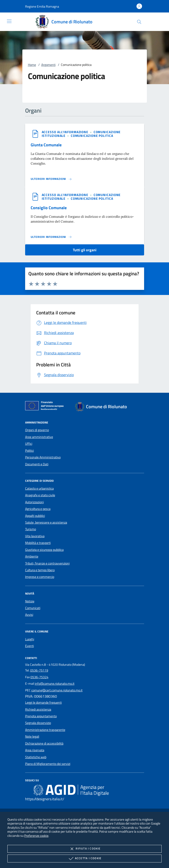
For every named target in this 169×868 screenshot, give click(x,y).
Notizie (30, 601)
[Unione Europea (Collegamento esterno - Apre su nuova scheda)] (46, 407)
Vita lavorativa (35, 536)
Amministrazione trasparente (45, 730)
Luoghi (30, 639)
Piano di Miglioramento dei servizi (48, 764)
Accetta (84, 859)
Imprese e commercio (40, 577)
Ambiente (32, 556)
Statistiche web (36, 757)
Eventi (30, 646)
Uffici (29, 444)
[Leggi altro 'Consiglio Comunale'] (51, 237)
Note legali (32, 736)
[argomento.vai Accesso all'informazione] (66, 132)
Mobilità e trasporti (38, 543)
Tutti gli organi (85, 250)
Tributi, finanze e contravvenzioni (47, 563)
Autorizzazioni (34, 502)
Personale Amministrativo (43, 457)
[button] (42, 6)
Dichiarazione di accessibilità (44, 743)
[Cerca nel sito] (139, 22)
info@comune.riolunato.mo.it (55, 684)
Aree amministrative (39, 437)
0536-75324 (39, 677)
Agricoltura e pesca (38, 509)
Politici (30, 451)
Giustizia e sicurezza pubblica (44, 550)
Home (32, 65)
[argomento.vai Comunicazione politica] (92, 136)
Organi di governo (37, 430)
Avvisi (29, 615)
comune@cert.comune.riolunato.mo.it (57, 690)
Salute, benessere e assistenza (46, 522)
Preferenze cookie (36, 836)
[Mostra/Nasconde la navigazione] (9, 21)
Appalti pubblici (35, 516)
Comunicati (33, 608)
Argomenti (48, 65)
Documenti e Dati (37, 464)
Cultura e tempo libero (40, 570)
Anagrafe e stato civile (40, 495)
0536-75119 (39, 670)
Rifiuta (84, 849)
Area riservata (35, 750)
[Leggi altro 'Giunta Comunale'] (51, 179)
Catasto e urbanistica (39, 488)
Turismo (31, 529)
